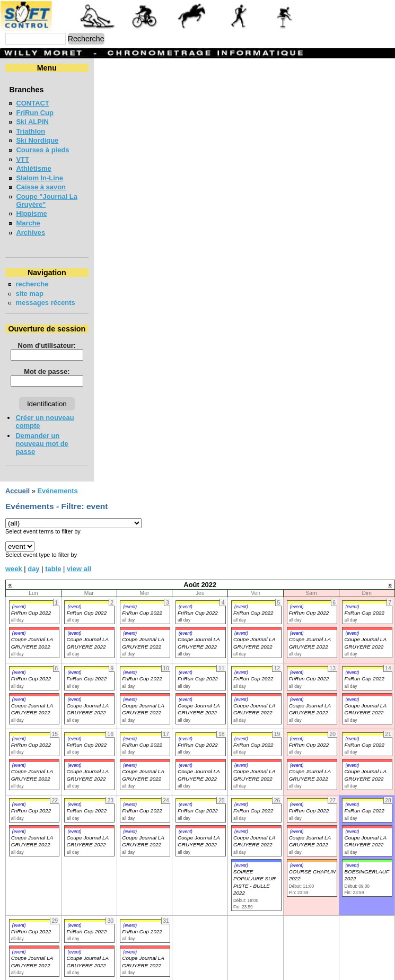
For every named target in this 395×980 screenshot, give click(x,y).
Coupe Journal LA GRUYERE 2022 (32, 677)
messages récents (45, 295)
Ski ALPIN (32, 122)
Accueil (17, 459)
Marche (28, 215)
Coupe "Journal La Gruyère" (62, 196)
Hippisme (31, 205)
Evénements (57, 459)
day (33, 537)
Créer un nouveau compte (58, 410)
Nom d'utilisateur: (102, 338)
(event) (19, 575)
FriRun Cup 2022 (31, 581)
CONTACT (32, 103)
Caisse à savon (41, 187)
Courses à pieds (42, 150)
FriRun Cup (35, 113)
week (14, 537)
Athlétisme (33, 168)
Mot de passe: (102, 364)
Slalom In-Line (39, 178)
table (53, 537)
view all (79, 537)
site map (29, 286)
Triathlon (30, 131)
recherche (32, 276)
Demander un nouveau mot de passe (75, 420)
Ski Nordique (37, 140)
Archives (30, 225)
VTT (22, 159)
